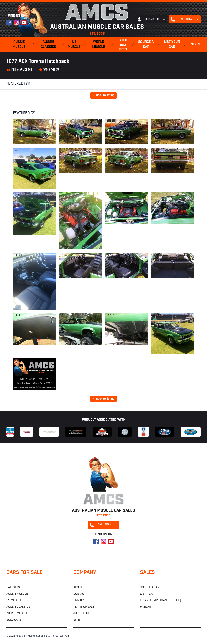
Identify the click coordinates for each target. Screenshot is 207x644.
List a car (147, 594)
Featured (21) (18, 84)
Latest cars (15, 587)
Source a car (146, 45)
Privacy (79, 600)
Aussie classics (48, 45)
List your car (172, 45)
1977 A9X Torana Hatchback (38, 62)
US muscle (74, 45)
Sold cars (123, 45)
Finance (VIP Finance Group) (161, 600)
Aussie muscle (19, 45)
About (78, 587)
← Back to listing (103, 95)
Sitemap (79, 620)
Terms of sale (84, 607)
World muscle (99, 45)
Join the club (83, 613)
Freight (146, 607)
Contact (193, 45)
